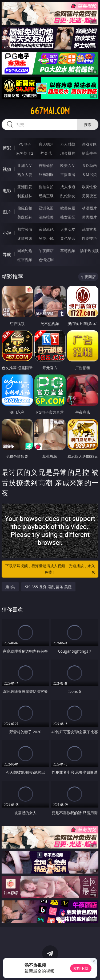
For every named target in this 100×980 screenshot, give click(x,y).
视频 (7, 169)
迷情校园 (25, 238)
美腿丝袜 (25, 217)
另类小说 (46, 238)
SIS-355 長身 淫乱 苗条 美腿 (48, 587)
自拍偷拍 (46, 165)
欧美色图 (68, 208)
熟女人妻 (25, 174)
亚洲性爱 (25, 187)
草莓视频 (68, 251)
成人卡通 (68, 187)
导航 (7, 254)
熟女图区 (68, 217)
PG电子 (25, 144)
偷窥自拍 (25, 208)
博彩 (7, 148)
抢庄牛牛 (89, 153)
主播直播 (68, 174)
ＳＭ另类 (89, 174)
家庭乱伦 (46, 229)
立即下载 (81, 968)
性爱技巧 (89, 238)
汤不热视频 (89, 251)
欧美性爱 (89, 187)
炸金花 (46, 153)
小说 (7, 233)
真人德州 (46, 144)
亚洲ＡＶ (25, 165)
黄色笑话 (68, 238)
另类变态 (89, 196)
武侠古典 (89, 229)
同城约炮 (25, 251)
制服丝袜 (25, 196)
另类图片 (89, 217)
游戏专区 (89, 144)
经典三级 (46, 196)
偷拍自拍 (46, 187)
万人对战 (68, 144)
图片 (7, 212)
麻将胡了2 (25, 153)
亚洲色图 (46, 208)
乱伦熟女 (68, 196)
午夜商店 (46, 251)
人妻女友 (68, 229)
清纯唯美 (46, 217)
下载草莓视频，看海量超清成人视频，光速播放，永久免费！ (51, 569)
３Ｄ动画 (89, 165)
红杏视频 (25, 260)
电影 (7, 191)
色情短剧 (46, 260)
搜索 (88, 124)
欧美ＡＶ (68, 165)
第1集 (10, 587)
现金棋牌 (68, 153)
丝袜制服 (46, 174)
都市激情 (25, 229)
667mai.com (50, 111)
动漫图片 (89, 208)
